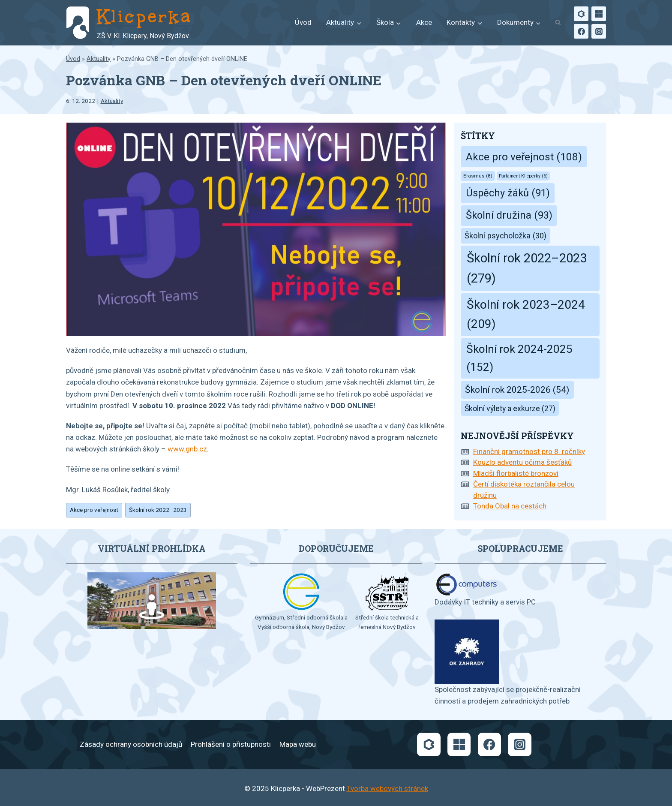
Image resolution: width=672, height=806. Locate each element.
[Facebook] (581, 31)
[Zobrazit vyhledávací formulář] (558, 23)
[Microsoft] (599, 14)
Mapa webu (298, 744)
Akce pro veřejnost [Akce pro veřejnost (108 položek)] (524, 157)
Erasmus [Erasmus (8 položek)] (478, 176)
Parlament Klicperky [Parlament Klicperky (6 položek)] (523, 176)
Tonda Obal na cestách (510, 506)
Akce (424, 22)
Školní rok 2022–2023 (158, 510)
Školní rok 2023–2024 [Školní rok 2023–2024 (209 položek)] (526, 314)
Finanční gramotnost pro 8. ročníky (529, 451)
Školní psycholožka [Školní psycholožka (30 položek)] (505, 236)
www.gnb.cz (187, 449)
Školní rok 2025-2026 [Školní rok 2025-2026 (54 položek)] (517, 389)
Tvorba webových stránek (387, 788)
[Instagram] (599, 31)
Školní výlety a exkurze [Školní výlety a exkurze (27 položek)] (510, 409)
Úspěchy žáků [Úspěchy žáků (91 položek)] (508, 193)
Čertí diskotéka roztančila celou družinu (524, 490)
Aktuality (99, 59)
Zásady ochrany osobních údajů (131, 744)
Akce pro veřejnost (94, 510)
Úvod (303, 22)
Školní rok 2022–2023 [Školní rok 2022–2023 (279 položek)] (527, 268)
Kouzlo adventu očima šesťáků (522, 462)
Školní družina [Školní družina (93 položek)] (509, 215)
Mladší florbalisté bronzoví (516, 473)
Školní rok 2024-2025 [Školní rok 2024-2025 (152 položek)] (519, 358)
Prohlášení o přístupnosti (231, 744)
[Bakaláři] (581, 14)
